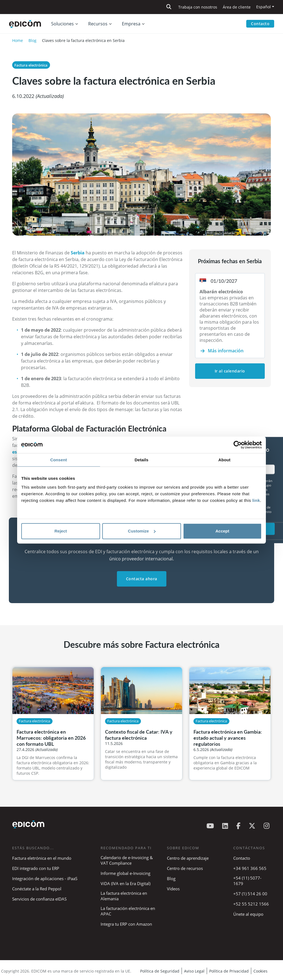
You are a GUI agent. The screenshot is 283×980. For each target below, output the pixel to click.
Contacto (260, 24)
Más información (226, 351)
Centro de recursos (185, 868)
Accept (222, 531)
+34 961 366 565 (250, 868)
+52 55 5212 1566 (251, 904)
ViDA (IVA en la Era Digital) (125, 883)
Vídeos (173, 889)
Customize (142, 531)
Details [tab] (141, 460)
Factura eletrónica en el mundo (42, 858)
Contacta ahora (142, 579)
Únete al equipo (248, 914)
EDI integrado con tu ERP (36, 868)
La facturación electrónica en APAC (128, 911)
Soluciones (62, 24)
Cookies (260, 971)
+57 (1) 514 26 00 (250, 894)
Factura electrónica (31, 65)
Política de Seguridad (160, 971)
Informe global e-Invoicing (125, 873)
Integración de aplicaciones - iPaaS (45, 878)
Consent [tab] (59, 460)
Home (18, 40)
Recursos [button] (98, 24)
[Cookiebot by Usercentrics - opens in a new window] (238, 445)
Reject (61, 531)
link (256, 500)
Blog (32, 40)
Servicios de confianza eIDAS (39, 899)
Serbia (78, 253)
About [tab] (224, 460)
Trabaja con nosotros (198, 7)
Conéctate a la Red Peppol (37, 889)
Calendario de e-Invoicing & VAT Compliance (127, 860)
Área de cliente (237, 7)
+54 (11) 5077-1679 (247, 881)
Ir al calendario (230, 371)
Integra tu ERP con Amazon (126, 924)
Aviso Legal (194, 971)
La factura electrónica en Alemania (124, 896)
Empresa (131, 24)
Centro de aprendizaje (188, 858)
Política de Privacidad (229, 971)
